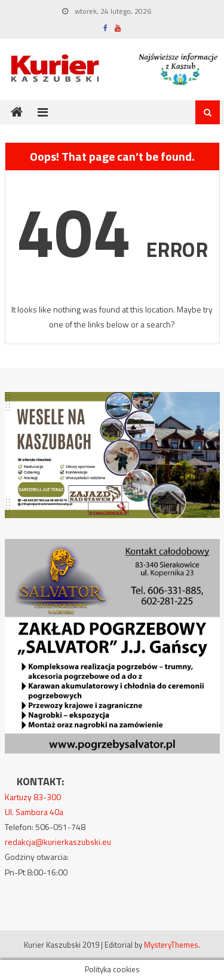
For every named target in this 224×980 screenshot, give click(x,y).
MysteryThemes (171, 945)
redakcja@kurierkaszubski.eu (58, 842)
